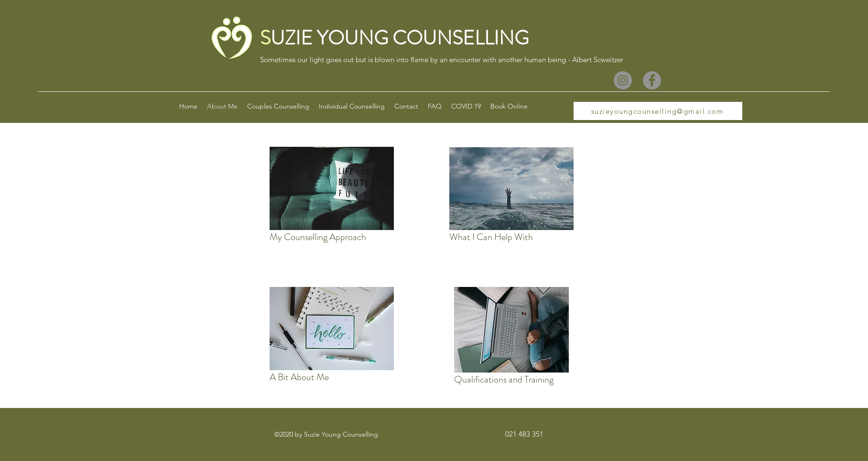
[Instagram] (623, 80)
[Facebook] (652, 80)
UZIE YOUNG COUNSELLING (400, 38)
